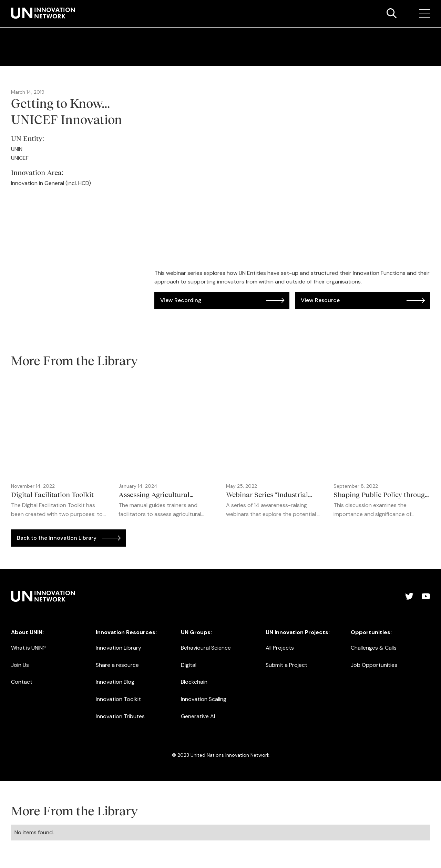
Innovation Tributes (120, 716)
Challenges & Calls (374, 648)
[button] (424, 13)
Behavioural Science (206, 648)
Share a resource (117, 665)
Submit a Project (286, 665)
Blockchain (194, 682)
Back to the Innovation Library (57, 538)
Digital (189, 665)
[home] (43, 13)
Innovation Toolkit (118, 699)
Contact (22, 682)
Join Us (20, 665)
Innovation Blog (115, 682)
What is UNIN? (28, 648)
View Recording (181, 300)
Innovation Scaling (204, 699)
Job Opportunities (374, 665)
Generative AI (198, 716)
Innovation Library (119, 648)
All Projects (280, 648)
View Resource (320, 300)
